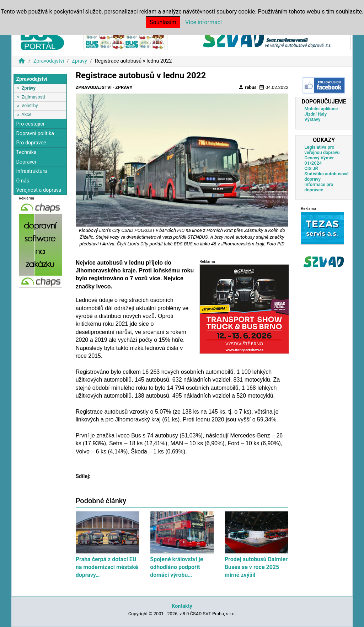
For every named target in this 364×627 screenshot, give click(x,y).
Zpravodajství (49, 61)
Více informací (204, 22)
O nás (23, 181)
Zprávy (79, 61)
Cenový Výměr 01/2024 (319, 160)
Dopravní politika (35, 134)
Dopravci (26, 162)
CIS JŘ (311, 168)
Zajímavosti (33, 97)
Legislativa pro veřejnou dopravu (322, 150)
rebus (247, 87)
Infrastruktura (31, 171)
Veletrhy (30, 105)
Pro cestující (30, 124)
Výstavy (312, 119)
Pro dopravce (31, 143)
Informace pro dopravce (319, 187)
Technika (26, 152)
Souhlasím (163, 22)
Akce (26, 114)
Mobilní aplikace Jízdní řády (321, 111)
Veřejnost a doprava (39, 190)
